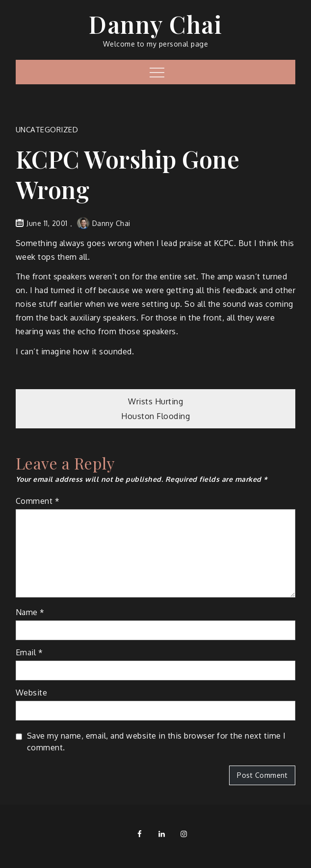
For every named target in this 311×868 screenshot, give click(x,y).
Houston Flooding (155, 416)
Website (32, 693)
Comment (38, 501)
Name (30, 612)
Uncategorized (47, 130)
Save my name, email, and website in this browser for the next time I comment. (156, 742)
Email (29, 652)
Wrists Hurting (155, 401)
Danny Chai (155, 24)
